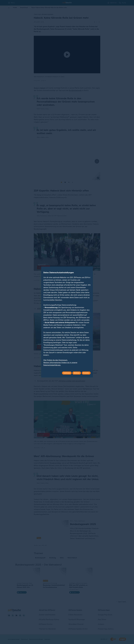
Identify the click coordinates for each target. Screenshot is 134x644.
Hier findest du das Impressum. (56, 360)
